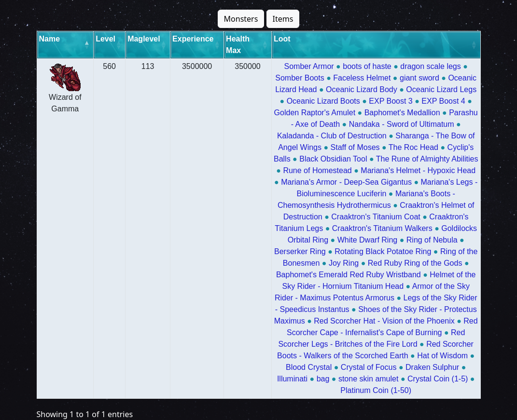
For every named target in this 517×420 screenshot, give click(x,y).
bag (323, 379)
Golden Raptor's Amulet (315, 113)
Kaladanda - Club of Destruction (332, 136)
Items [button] (283, 19)
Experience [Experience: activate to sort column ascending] (193, 39)
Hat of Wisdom (442, 356)
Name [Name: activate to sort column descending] (50, 39)
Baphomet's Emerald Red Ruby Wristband (349, 275)
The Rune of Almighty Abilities (427, 159)
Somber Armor (309, 66)
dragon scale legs (430, 66)
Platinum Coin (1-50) (376, 390)
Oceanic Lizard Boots (323, 101)
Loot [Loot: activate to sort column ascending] (282, 39)
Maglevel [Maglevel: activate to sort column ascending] (144, 39)
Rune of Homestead (317, 170)
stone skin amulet (369, 379)
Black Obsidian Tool (333, 159)
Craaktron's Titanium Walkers (382, 228)
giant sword (419, 78)
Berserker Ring (300, 251)
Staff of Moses (355, 147)
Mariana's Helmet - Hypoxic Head (418, 170)
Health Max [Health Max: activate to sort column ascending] (238, 45)
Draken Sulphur (432, 367)
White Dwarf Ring (367, 240)
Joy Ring (344, 263)
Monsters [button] (241, 19)
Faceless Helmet (362, 78)
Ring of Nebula (432, 240)
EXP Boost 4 (443, 101)
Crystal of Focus (369, 367)
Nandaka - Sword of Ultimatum (402, 124)
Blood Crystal (309, 367)
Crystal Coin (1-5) (438, 379)
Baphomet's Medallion (402, 113)
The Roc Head (413, 147)
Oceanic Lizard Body (362, 89)
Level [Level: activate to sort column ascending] (105, 39)
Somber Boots (300, 78)
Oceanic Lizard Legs (441, 89)
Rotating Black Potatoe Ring (383, 251)
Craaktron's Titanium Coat (376, 217)
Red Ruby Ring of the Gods (415, 263)
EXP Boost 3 (391, 101)
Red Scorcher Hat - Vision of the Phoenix (384, 321)
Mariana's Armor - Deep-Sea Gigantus (346, 182)
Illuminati (292, 379)
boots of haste (367, 66)
